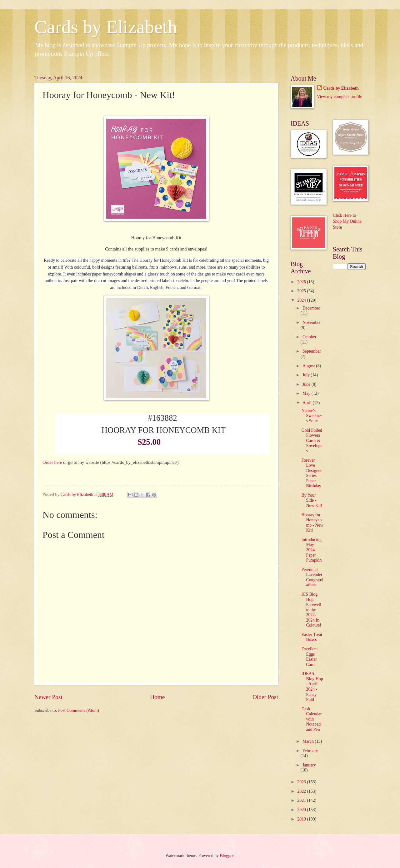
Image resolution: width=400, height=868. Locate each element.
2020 (302, 810)
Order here (52, 462)
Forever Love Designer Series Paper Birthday (311, 473)
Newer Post (48, 697)
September (312, 351)
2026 (302, 282)
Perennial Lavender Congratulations (312, 577)
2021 (302, 800)
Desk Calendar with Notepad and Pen (311, 719)
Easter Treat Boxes (312, 637)
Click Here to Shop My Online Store (347, 221)
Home (157, 697)
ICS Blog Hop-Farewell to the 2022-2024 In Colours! (311, 610)
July (307, 375)
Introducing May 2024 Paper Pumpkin (311, 550)
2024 (302, 300)
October (309, 337)
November (312, 322)
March (309, 741)
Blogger (227, 856)
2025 (302, 291)
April (308, 403)
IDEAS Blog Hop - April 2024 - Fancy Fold (312, 687)
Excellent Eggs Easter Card (309, 657)
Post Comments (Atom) (79, 710)
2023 (302, 782)
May (307, 393)
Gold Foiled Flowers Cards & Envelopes (312, 441)
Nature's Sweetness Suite (312, 416)
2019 (302, 819)
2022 (302, 791)
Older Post (265, 697)
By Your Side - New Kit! (312, 500)
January (309, 765)
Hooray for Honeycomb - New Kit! (312, 523)
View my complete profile (339, 97)
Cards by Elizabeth (106, 27)
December (311, 308)
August (309, 366)
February (310, 751)
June (307, 384)
